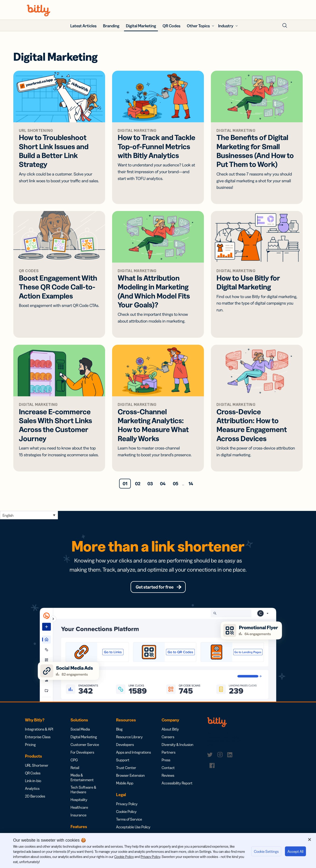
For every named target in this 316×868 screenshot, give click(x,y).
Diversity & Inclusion (178, 746)
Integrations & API (39, 731)
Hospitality (79, 801)
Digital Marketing (84, 738)
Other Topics (198, 26)
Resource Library (129, 738)
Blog (119, 731)
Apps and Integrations (133, 754)
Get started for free (155, 588)
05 (176, 484)
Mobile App (125, 785)
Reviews (168, 777)
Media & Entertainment (82, 779)
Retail (75, 769)
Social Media (80, 731)
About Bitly (170, 731)
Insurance (78, 817)
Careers (168, 738)
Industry (226, 26)
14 (191, 484)
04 (163, 484)
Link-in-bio (33, 782)
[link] (211, 756)
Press (166, 762)
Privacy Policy (127, 805)
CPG (74, 762)
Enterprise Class (38, 738)
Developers (125, 746)
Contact (168, 769)
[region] (158, 850)
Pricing (30, 746)
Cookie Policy (126, 813)
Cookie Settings (266, 851)
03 (150, 484)
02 (138, 484)
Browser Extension (130, 777)
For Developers (82, 754)
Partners (169, 754)
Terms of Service (129, 821)
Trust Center (126, 769)
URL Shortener (37, 767)
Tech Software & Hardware (83, 791)
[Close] (309, 840)
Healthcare (79, 809)
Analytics (32, 790)
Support (123, 762)
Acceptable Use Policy (133, 829)
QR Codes (33, 775)
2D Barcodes (35, 798)
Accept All (295, 851)
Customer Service (85, 746)
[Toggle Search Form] (285, 25)
